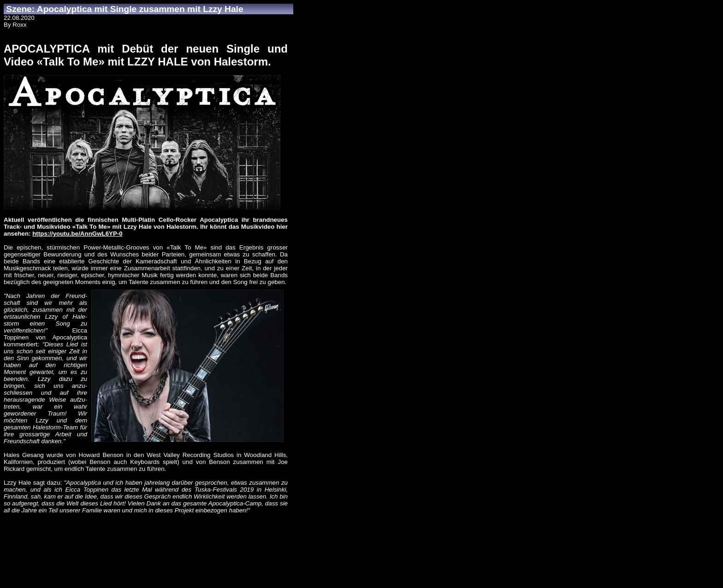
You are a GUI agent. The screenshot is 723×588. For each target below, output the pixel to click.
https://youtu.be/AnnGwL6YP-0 (77, 234)
